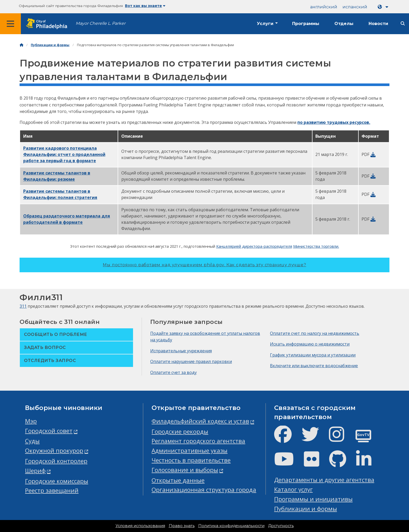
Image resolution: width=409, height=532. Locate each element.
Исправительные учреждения (181, 351)
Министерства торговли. (316, 246)
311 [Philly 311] (23, 306)
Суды (32, 441)
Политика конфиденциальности (231, 526)
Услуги (265, 24)
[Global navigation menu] (10, 24)
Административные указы (190, 451)
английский (324, 7)
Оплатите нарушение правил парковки (191, 361)
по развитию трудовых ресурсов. (334, 122)
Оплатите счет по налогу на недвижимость (315, 333)
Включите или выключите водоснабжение (314, 366)
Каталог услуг (293, 489)
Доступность (281, 526)
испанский (355, 7)
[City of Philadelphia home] (48, 24)
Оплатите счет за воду (173, 372)
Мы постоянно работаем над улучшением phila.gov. (204, 265)
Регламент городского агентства (198, 441)
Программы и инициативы (313, 499)
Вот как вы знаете (145, 6)
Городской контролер (56, 461)
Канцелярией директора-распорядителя (254, 246)
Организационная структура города (204, 490)
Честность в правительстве (191, 460)
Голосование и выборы (185, 470)
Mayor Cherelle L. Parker (101, 23)
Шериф (35, 471)
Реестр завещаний (52, 490)
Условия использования (140, 526)
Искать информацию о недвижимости (310, 344)
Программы (306, 24)
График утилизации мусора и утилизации (313, 355)
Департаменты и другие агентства (324, 480)
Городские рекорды (180, 431)
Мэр (31, 421)
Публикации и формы (50, 45)
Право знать (182, 526)
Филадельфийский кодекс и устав (200, 421)
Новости (378, 24)
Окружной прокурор (54, 451)
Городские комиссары (57, 481)
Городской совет (49, 431)
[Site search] (403, 24)
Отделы (344, 24)
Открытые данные (178, 480)
